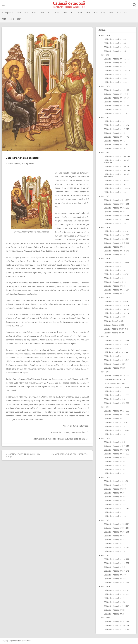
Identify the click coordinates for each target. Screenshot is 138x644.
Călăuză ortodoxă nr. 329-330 (116, 395)
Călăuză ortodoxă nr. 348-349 (116, 341)
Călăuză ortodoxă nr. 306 (114, 458)
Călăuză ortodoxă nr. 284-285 (116, 532)
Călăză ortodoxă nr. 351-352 (115, 329)
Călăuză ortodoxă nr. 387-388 (116, 220)
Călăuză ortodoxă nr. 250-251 (116, 626)
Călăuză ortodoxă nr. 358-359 (116, 306)
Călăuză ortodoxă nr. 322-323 (116, 415)
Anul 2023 (105, 117)
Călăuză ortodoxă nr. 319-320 (116, 423)
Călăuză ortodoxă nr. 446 (115, 51)
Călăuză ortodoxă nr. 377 (114, 247)
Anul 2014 (105, 438)
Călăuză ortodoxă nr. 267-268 (116, 583)
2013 (119, 13)
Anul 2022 (105, 153)
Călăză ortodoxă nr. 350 (114, 333)
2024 (34, 13)
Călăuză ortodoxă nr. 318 (114, 427)
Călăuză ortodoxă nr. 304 (114, 466)
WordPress (27, 641)
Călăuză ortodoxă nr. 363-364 (116, 290)
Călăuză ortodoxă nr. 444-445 (117, 59)
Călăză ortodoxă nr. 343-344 (116, 352)
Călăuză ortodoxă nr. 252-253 (116, 622)
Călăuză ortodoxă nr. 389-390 (116, 216)
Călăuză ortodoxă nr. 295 (114, 501)
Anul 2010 (105, 587)
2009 (20, 19)
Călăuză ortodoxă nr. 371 (114, 266)
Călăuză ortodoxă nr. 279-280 (116, 548)
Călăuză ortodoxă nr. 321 (114, 419)
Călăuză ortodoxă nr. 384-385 (116, 231)
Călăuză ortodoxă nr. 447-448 (116, 47)
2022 (50, 13)
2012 (126, 13)
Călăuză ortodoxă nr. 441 (114, 67)
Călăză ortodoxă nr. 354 (114, 321)
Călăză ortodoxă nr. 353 (114, 325)
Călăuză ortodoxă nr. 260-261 (116, 606)
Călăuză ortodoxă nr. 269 (114, 575)
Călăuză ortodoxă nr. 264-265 (116, 590)
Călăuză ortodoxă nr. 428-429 (116, 98)
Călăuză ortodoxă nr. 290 (114, 516)
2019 (73, 13)
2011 (4, 19)
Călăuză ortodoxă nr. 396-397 (116, 200)
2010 (12, 19)
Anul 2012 (105, 520)
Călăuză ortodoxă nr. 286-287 (116, 528)
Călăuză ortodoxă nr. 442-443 (116, 63)
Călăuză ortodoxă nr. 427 (114, 102)
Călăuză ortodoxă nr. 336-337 (116, 376)
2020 (65, 13)
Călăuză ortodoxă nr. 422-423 (116, 114)
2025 (27, 13)
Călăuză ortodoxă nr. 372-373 (116, 263)
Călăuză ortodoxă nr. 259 (114, 598)
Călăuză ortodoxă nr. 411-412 (116, 145)
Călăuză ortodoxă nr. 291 (114, 512)
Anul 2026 (105, 35)
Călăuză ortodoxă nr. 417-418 (116, 129)
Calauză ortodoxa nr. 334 (114, 384)
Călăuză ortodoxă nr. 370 (114, 270)
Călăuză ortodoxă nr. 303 (114, 469)
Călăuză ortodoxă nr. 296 (114, 497)
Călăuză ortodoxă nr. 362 (114, 294)
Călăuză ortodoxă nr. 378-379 (116, 243)
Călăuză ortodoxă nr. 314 (114, 434)
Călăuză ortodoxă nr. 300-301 (116, 481)
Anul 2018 (105, 298)
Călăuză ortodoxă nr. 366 (114, 282)
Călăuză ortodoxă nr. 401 (114, 184)
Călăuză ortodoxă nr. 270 (114, 567)
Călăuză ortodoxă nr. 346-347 (116, 345)
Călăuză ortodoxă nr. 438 (114, 75)
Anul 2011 (105, 555)
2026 (19, 13)
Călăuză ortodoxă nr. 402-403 (116, 181)
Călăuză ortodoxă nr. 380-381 (116, 239)
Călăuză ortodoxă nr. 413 (114, 141)
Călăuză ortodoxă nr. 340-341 (116, 360)
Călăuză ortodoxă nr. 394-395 (116, 204)
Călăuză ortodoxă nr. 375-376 (116, 251)
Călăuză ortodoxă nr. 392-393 (116, 208)
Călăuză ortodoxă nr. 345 (114, 348)
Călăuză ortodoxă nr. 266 (114, 579)
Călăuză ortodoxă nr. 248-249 (116, 630)
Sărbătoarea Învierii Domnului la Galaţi (23, 455)
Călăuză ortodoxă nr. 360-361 (116, 302)
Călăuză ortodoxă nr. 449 (115, 43)
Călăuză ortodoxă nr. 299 (114, 485)
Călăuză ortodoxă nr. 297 (114, 493)
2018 (80, 13)
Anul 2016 (105, 372)
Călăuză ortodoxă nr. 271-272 (116, 571)
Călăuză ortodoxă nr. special (116, 309)
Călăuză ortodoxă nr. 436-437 (116, 78)
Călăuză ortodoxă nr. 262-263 (116, 594)
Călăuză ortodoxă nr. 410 (114, 149)
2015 (103, 13)
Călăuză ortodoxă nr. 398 (114, 192)
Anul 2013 (105, 477)
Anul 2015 (105, 407)
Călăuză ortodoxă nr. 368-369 (116, 274)
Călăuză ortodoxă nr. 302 (114, 473)
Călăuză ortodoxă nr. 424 (114, 110)
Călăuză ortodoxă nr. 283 (114, 536)
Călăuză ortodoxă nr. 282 (114, 540)
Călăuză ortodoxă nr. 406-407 (117, 167)
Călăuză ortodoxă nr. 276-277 (116, 559)
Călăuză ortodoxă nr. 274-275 (116, 563)
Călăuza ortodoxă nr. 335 (114, 380)
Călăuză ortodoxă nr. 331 (114, 391)
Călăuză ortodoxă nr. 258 (114, 602)
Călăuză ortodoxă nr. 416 (114, 133)
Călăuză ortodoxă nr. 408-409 (117, 156)
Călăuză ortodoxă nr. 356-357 (116, 313)
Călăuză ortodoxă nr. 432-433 (116, 90)
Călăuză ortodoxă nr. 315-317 (116, 430)
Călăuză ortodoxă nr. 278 (114, 551)
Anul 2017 (105, 337)
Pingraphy (6, 641)
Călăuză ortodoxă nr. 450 (114, 39)
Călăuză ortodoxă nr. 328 (114, 399)
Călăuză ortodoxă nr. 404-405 (117, 170)
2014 (111, 13)
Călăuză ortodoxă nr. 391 (114, 212)
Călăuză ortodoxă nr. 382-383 (116, 235)
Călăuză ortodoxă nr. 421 (114, 121)
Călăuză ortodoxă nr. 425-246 (116, 106)
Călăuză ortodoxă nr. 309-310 (116, 450)
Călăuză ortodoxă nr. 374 (114, 255)
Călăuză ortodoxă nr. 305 (114, 462)
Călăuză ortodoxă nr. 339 (114, 364)
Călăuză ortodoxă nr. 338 (114, 368)
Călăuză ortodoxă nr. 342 (114, 356)
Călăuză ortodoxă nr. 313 (114, 442)
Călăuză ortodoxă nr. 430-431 (116, 94)
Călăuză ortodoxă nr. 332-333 (116, 387)
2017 (88, 13)
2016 (96, 13)
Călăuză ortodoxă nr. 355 (114, 317)
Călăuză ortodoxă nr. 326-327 (116, 403)
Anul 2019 (105, 259)
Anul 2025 (105, 55)
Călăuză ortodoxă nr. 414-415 (116, 137)
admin (32, 164)
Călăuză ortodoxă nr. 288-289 (116, 524)
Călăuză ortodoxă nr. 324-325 (116, 411)
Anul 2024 (105, 86)
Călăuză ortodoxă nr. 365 (114, 286)
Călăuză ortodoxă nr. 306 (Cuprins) (70, 454)
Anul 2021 (105, 196)
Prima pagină (8, 13)
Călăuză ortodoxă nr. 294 (114, 505)
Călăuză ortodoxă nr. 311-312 (116, 446)
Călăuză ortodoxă (69, 3)
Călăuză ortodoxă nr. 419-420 (116, 125)
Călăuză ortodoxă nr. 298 (114, 489)
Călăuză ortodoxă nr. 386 (114, 224)
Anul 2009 (105, 618)
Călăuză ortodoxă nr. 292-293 (116, 509)
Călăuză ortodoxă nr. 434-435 (116, 82)
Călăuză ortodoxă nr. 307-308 (116, 454)
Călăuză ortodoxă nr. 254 (114, 614)
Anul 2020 (105, 227)
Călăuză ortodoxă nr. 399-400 (117, 188)
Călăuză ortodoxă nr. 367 (114, 278)
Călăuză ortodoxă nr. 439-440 (117, 71)
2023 (42, 13)
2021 (57, 13)
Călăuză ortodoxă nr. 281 (114, 544)
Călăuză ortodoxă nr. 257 (114, 610)
